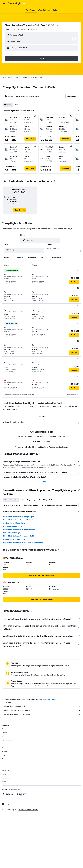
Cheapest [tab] (8, 105)
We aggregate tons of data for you (43, 710)
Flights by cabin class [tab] (12, 505)
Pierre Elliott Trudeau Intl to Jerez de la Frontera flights (23, 542)
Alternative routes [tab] (11, 500)
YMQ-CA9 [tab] (36, 442)
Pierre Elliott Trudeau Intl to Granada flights (19, 529)
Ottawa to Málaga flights (12, 526)
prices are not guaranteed (49, 700)
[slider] (79, 251)
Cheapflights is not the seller (43, 706)
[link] (20, 210)
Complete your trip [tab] (28, 500)
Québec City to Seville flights (14, 539)
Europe (10, 77)
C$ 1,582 (51, 25)
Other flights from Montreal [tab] (52, 505)
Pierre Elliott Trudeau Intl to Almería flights (19, 536)
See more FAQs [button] (41, 482)
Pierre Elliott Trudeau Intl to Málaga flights (19, 517)
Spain (17, 77)
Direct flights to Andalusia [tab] (49, 500)
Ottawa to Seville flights (12, 533)
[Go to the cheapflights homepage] (16, 4)
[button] (4, 4)
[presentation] (58, 25)
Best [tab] (17, 105)
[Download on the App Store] (22, 794)
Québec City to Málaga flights (14, 523)
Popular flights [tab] (72, 505)
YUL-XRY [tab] (42, 417)
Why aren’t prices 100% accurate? (43, 714)
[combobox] (10, 29)
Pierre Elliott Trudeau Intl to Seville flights (18, 520)
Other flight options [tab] (31, 505)
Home (4, 77)
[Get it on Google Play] (8, 794)
